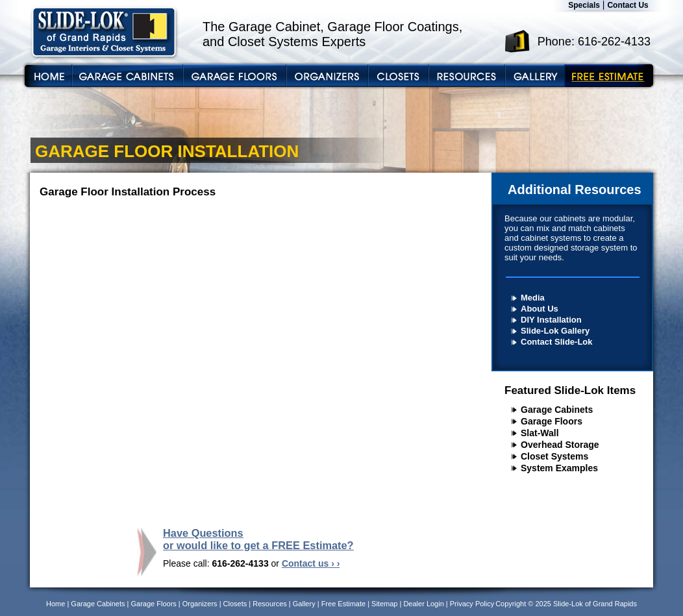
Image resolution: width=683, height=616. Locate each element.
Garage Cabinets (557, 410)
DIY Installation (551, 320)
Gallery (304, 604)
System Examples (559, 468)
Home (56, 604)
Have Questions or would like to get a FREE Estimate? (258, 539)
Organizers (200, 604)
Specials (584, 5)
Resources (270, 604)
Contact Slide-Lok (557, 342)
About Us (540, 309)
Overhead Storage (560, 445)
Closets (235, 604)
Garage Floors (552, 421)
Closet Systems (554, 456)
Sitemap (384, 604)
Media (533, 298)
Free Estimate (343, 604)
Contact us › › (311, 563)
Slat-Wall (540, 433)
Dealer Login (423, 604)
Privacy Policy (472, 604)
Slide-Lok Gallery (555, 331)
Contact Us (627, 5)
